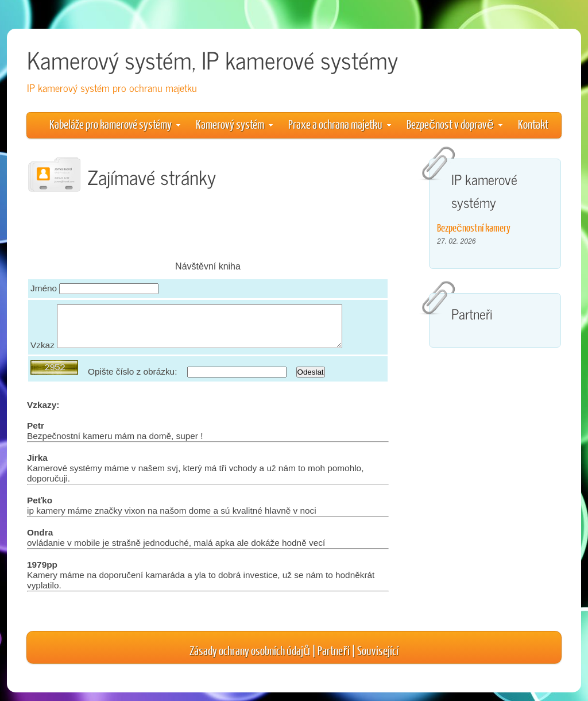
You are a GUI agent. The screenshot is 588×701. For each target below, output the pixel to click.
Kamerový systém (234, 124)
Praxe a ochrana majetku (340, 124)
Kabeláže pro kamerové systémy (115, 124)
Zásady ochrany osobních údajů (250, 659)
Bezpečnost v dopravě (454, 124)
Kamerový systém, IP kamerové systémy (212, 59)
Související (378, 659)
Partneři (333, 659)
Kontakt (533, 124)
